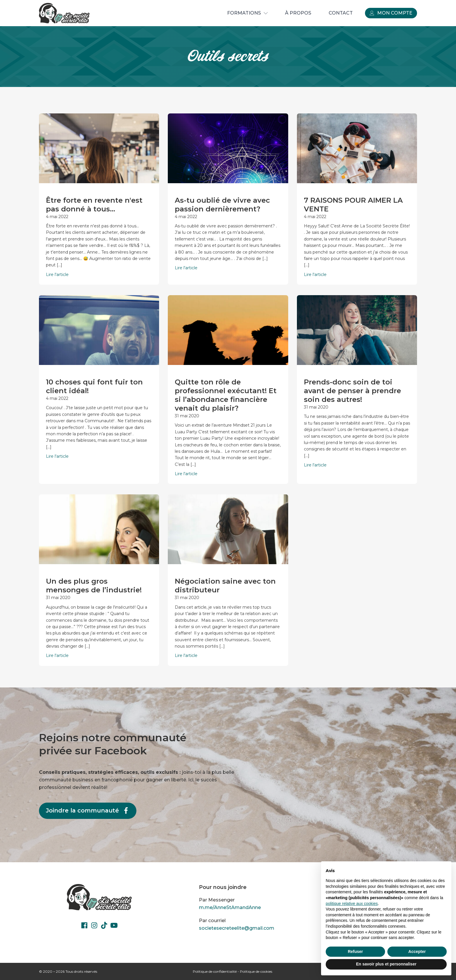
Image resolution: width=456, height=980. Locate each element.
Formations (247, 13)
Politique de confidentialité (215, 971)
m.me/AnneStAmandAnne (230, 907)
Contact (341, 13)
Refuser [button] (355, 952)
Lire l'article (57, 275)
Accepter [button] (417, 952)
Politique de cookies (256, 971)
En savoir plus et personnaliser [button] (386, 964)
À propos (298, 13)
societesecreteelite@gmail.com (237, 928)
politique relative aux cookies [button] (352, 904)
